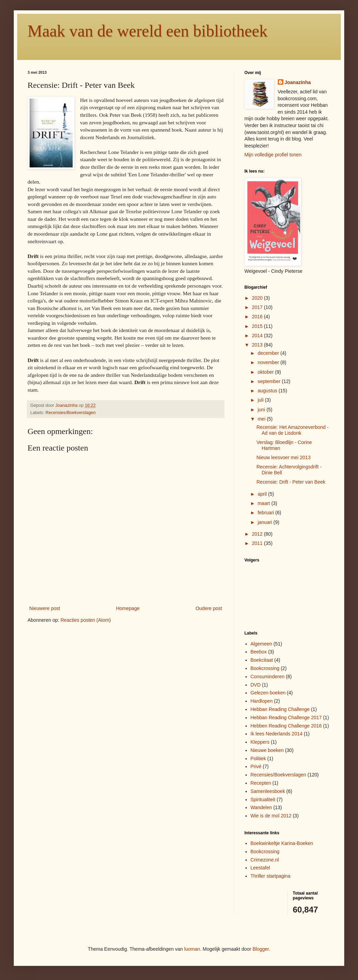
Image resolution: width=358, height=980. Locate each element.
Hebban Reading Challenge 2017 (286, 718)
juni (262, 410)
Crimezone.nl (265, 860)
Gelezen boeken (268, 693)
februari (266, 513)
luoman (192, 949)
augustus (268, 391)
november (269, 362)
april (263, 494)
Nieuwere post (45, 608)
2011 (258, 543)
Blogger (261, 949)
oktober (266, 372)
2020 (258, 298)
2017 (258, 307)
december (269, 353)
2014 (258, 336)
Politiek (258, 759)
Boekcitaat (262, 660)
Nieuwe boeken (267, 750)
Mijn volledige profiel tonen (273, 155)
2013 (258, 345)
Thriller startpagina (271, 876)
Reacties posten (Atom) (86, 620)
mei (262, 419)
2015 (258, 326)
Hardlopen (262, 701)
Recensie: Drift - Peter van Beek (291, 482)
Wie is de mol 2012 (271, 816)
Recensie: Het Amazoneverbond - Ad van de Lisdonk (292, 430)
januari (265, 522)
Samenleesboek (268, 791)
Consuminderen (268, 677)
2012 (258, 534)
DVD (256, 685)
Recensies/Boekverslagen (71, 413)
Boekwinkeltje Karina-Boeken (282, 843)
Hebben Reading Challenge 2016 (286, 726)
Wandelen (261, 807)
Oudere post (209, 608)
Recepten (261, 783)
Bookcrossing (265, 668)
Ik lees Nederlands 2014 (277, 734)
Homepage (128, 608)
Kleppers (260, 742)
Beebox (259, 652)
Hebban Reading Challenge (280, 709)
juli (261, 400)
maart (264, 503)
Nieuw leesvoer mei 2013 (283, 457)
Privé (256, 766)
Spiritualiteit (263, 800)
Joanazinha (298, 82)
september (270, 381)
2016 (258, 317)
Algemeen (261, 644)
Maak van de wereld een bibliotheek (148, 31)
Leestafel (260, 868)
